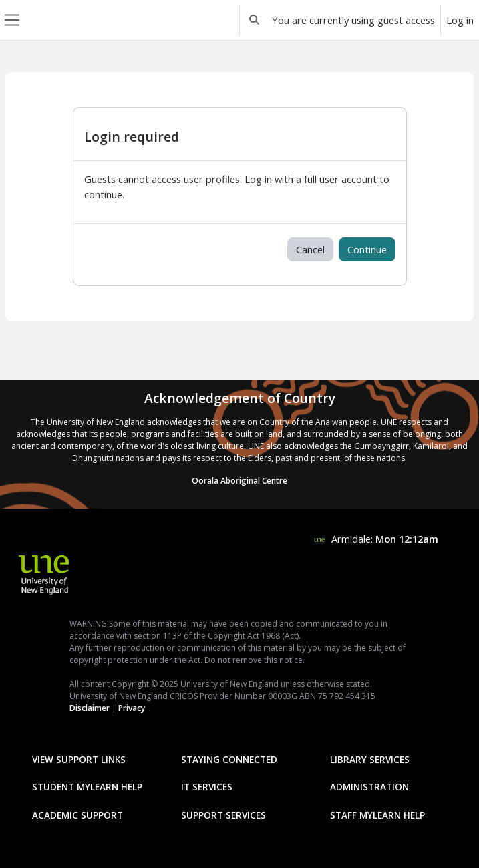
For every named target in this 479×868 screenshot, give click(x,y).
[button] (255, 20)
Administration (369, 787)
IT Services (207, 787)
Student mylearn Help (87, 787)
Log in (460, 20)
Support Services (223, 815)
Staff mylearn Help (377, 815)
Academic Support (77, 815)
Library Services (370, 759)
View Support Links (79, 759)
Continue (367, 249)
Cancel (310, 249)
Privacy (132, 708)
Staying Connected (229, 759)
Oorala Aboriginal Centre (239, 481)
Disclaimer (90, 708)
